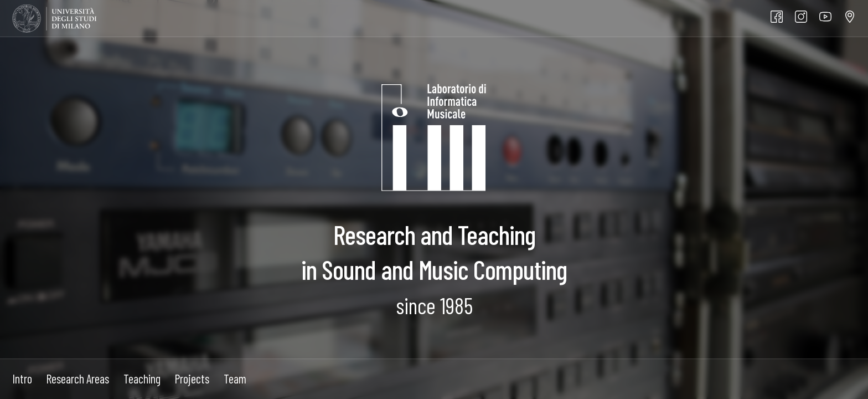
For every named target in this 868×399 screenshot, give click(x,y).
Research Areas (77, 378)
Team (235, 378)
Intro (22, 378)
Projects (192, 378)
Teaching (142, 378)
